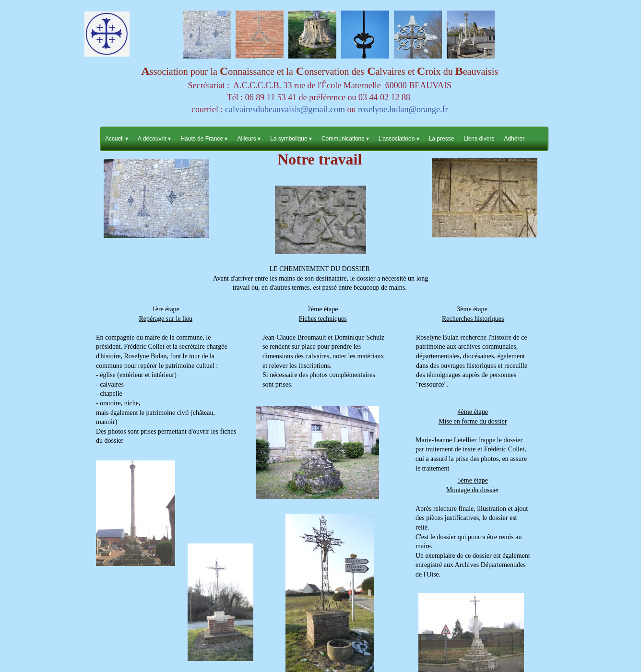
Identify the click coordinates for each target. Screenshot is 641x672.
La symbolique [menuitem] (291, 139)
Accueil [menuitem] (117, 139)
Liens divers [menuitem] (479, 139)
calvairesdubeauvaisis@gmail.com (285, 109)
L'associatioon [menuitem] (399, 139)
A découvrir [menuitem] (154, 139)
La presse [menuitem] (442, 139)
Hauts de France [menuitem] (204, 139)
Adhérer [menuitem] (514, 139)
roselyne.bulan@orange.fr (403, 109)
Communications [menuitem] (345, 139)
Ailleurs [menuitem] (249, 139)
